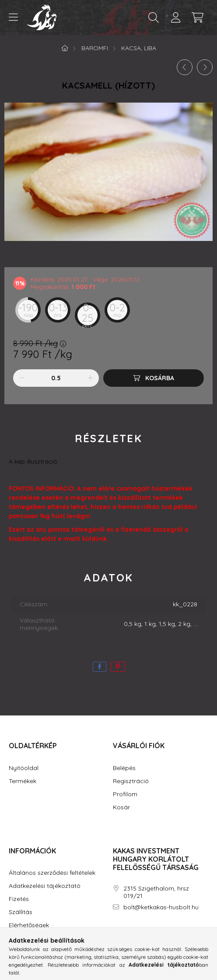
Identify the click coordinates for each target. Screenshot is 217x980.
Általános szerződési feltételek (52, 873)
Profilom (125, 794)
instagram (132, 932)
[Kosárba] (154, 378)
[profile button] (175, 17)
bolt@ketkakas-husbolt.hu (161, 907)
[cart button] (197, 17)
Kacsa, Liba (139, 48)
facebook (115, 932)
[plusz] (90, 378)
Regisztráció (131, 781)
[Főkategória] (65, 48)
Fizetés (19, 899)
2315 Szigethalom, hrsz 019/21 (156, 892)
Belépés (124, 768)
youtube (150, 932)
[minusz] (22, 378)
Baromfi (95, 48)
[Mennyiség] (56, 378)
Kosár (121, 807)
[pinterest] (118, 667)
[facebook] (100, 667)
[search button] (154, 17)
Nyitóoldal (24, 768)
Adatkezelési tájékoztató (45, 886)
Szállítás (21, 912)
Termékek (23, 781)
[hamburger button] (13, 17)
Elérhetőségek (29, 925)
